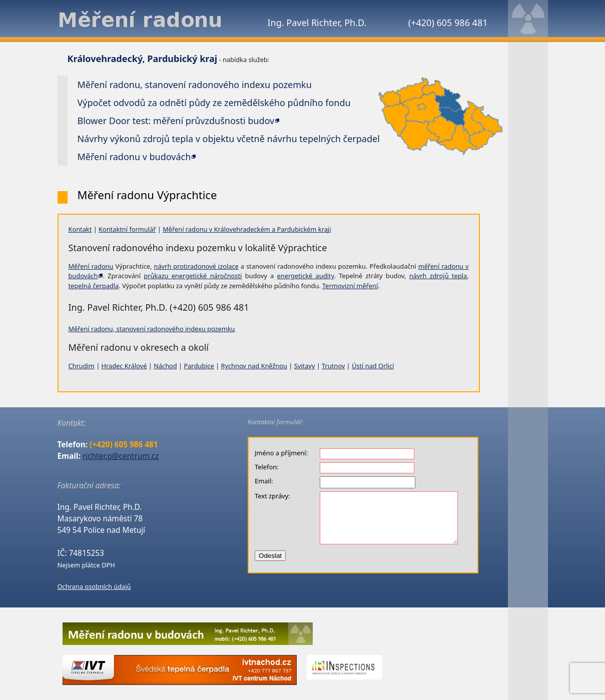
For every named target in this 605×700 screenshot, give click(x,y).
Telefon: (266, 467)
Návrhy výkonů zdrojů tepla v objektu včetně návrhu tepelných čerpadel (229, 139)
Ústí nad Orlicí (373, 366)
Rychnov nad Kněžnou (254, 366)
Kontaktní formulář (127, 229)
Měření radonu (91, 266)
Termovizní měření (350, 286)
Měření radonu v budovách (134, 157)
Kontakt (80, 229)
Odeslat (270, 556)
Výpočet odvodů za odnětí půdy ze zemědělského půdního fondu (214, 103)
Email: (264, 481)
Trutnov (333, 366)
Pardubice (199, 366)
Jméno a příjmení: (281, 453)
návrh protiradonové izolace (196, 266)
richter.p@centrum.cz (121, 456)
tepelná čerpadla (94, 286)
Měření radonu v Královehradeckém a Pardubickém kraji (247, 229)
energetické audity (306, 276)
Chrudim (82, 366)
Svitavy (305, 366)
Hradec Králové (124, 366)
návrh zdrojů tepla (438, 276)
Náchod (165, 366)
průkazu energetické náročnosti (193, 276)
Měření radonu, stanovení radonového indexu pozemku (152, 329)
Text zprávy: (272, 496)
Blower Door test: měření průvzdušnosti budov (176, 121)
